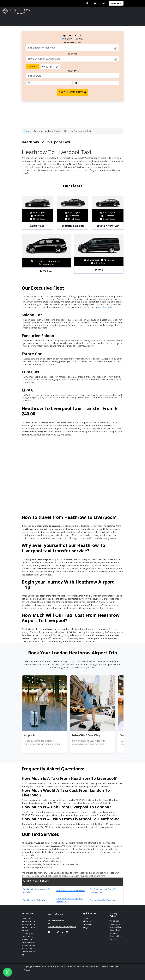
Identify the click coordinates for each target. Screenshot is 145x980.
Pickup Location (73, 43)
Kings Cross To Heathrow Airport (70, 891)
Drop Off (73, 54)
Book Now (116, 3)
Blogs (86, 927)
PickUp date (72, 71)
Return (78, 39)
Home (27, 131)
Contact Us (88, 924)
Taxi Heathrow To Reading (35, 900)
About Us (87, 921)
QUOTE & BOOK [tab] (72, 36)
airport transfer (103, 307)
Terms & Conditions (109, 967)
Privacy (27, 970)
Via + (33, 67)
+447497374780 (56, 920)
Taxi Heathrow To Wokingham (103, 900)
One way (67, 39)
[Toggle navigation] (4, 20)
